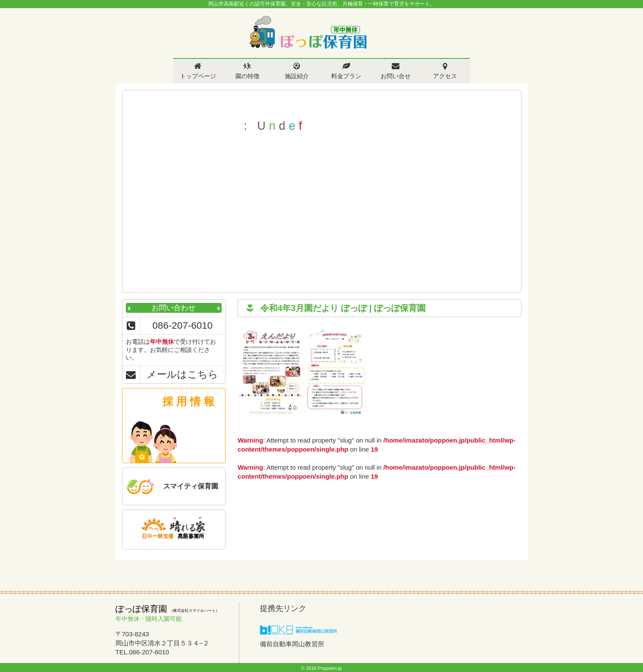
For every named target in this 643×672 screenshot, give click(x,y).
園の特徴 (247, 76)
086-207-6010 (183, 325)
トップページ (198, 76)
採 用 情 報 (188, 401)
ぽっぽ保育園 (308, 32)
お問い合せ (396, 76)
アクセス (445, 76)
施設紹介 (297, 76)
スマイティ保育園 (191, 486)
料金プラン (346, 76)
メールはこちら (182, 374)
